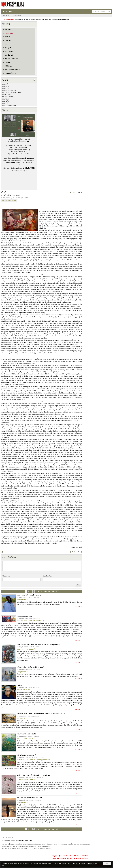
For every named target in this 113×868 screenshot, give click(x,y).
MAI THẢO (6, 99)
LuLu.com (30, 158)
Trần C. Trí (20, 738)
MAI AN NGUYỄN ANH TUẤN (12, 93)
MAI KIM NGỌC (7, 97)
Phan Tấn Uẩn (21, 718)
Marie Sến (5, 103)
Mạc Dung (5, 86)
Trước (74, 192)
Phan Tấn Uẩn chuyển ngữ (37, 621)
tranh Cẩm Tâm (29, 738)
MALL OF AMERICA (24, 616)
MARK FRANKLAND (9, 105)
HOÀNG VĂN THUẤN (9, 201)
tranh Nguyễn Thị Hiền (44, 760)
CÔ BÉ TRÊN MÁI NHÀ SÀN (27, 755)
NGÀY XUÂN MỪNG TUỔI (26, 734)
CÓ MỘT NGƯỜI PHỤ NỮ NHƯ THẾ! (30, 798)
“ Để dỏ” (20, 685)
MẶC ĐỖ (5, 84)
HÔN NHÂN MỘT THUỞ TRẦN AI (29, 595)
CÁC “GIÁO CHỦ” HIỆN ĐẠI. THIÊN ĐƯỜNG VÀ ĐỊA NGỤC (38, 645)
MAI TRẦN (6, 101)
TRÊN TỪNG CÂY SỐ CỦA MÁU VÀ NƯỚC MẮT (34, 775)
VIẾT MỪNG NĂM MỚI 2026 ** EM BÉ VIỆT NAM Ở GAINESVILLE (41, 714)
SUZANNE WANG (23, 621)
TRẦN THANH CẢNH (24, 690)
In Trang (2, 552)
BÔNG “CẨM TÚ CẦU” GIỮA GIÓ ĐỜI (31, 667)
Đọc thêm (78, 606)
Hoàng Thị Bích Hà (23, 600)
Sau (79, 192)
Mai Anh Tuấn (7, 95)
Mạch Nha (5, 88)
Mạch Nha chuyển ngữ (9, 91)
